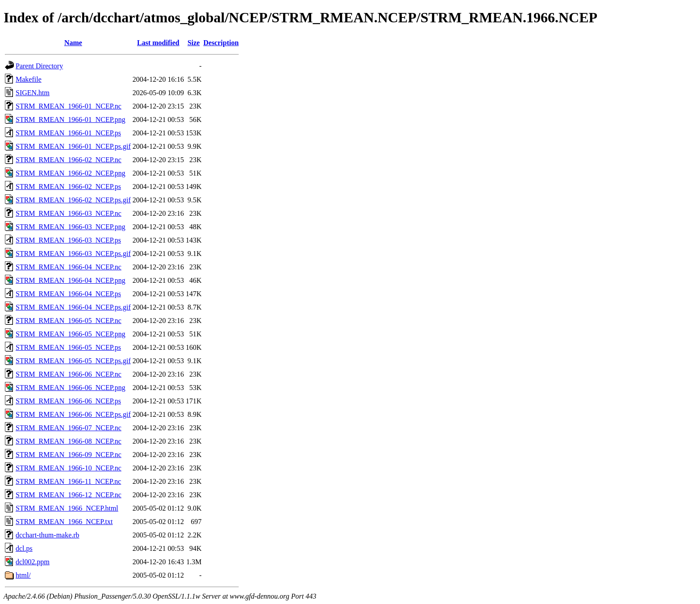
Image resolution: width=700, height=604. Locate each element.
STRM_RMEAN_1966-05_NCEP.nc (69, 321)
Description (221, 43)
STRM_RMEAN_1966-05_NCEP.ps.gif (73, 361)
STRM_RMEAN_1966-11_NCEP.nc (68, 481)
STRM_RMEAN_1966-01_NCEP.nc (69, 106)
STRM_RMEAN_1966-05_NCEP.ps (68, 347)
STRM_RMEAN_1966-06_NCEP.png (71, 388)
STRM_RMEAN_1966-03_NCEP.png (71, 227)
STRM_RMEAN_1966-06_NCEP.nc (69, 374)
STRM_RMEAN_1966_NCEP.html (67, 508)
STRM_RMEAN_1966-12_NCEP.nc (69, 495)
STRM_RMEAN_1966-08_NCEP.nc (69, 441)
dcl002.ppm (33, 562)
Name (73, 43)
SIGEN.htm (33, 93)
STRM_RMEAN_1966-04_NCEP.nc (69, 267)
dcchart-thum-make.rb (48, 535)
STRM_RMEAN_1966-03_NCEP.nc (69, 213)
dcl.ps (24, 548)
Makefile (29, 79)
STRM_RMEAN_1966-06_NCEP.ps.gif (73, 414)
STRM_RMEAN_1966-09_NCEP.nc (69, 455)
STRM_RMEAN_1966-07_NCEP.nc (69, 428)
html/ (23, 575)
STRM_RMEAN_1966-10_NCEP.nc (69, 468)
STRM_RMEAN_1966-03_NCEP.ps (68, 240)
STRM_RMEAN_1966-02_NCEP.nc (69, 160)
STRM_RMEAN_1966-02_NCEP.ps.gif (73, 200)
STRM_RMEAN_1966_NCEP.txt (64, 522)
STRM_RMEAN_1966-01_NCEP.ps (68, 133)
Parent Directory (39, 66)
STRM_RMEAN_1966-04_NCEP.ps (68, 294)
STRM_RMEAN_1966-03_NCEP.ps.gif (73, 254)
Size (194, 43)
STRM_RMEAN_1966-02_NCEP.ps (68, 187)
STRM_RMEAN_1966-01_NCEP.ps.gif (73, 146)
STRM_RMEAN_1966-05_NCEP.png (71, 334)
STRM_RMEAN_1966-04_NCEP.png (71, 280)
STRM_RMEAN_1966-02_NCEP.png (71, 173)
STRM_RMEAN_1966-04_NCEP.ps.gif (73, 307)
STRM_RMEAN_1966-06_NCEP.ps (68, 401)
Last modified (158, 43)
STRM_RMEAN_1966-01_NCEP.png (71, 120)
